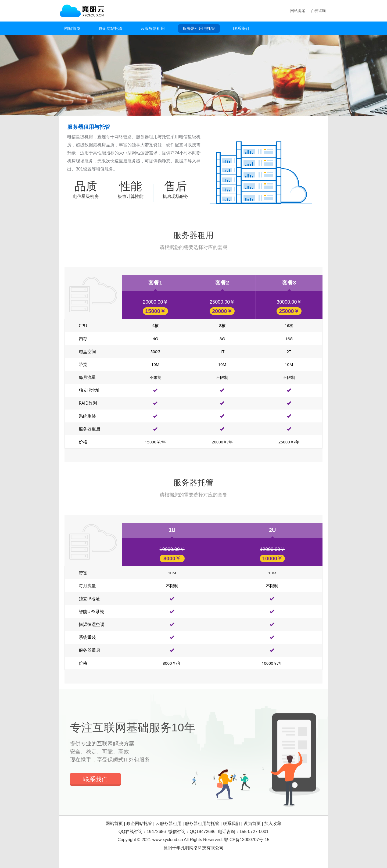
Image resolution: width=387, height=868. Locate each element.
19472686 (156, 832)
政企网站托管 (110, 28)
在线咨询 (318, 11)
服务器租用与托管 (199, 28)
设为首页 (252, 823)
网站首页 (72, 28)
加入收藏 (273, 823)
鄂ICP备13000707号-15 (247, 840)
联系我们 (241, 28)
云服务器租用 (153, 28)
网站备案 (298, 11)
